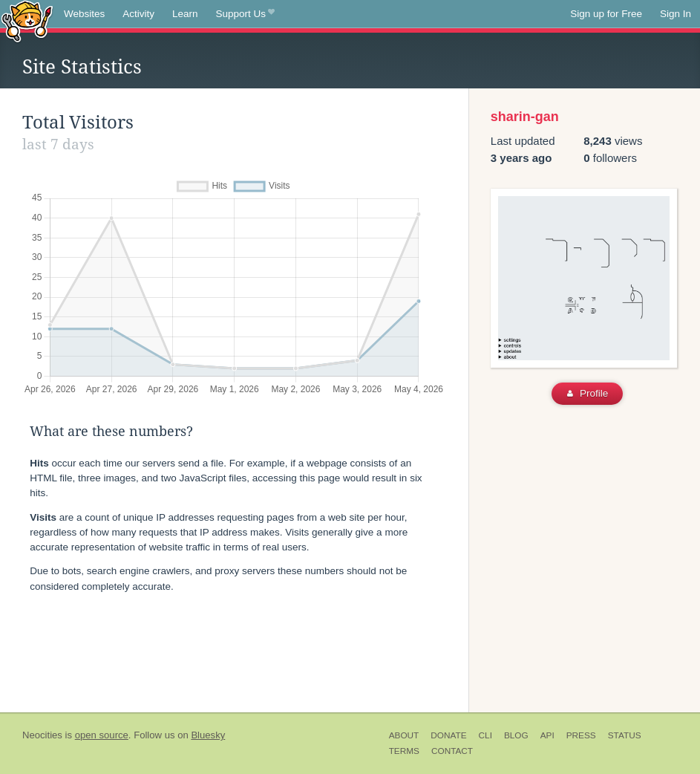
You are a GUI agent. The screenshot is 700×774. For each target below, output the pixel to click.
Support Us (245, 14)
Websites (84, 14)
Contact (452, 751)
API (547, 735)
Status (625, 735)
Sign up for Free (606, 14)
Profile (588, 393)
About (404, 735)
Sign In (676, 14)
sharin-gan (525, 117)
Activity (138, 14)
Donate (448, 735)
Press (581, 735)
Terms (404, 751)
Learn (185, 14)
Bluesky (208, 735)
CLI (485, 735)
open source (102, 735)
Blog (516, 735)
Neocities (42, 735)
